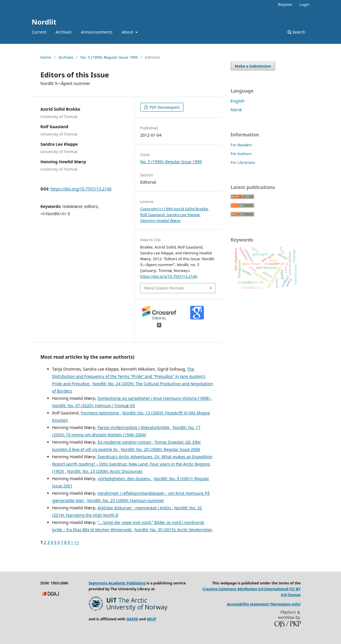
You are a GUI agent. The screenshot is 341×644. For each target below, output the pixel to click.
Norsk (236, 110)
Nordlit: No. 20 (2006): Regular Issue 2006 (160, 449)
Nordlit (44, 22)
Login (304, 4)
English (238, 101)
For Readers (241, 145)
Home (46, 57)
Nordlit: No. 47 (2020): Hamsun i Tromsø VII (94, 406)
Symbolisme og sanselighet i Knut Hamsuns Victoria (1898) (154, 398)
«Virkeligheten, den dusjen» (124, 479)
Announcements (97, 32)
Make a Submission (253, 66)
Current (39, 32)
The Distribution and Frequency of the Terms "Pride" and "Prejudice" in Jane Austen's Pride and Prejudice (129, 376)
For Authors (241, 154)
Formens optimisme (100, 413)
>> (77, 542)
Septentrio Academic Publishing (117, 583)
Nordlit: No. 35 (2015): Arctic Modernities (173, 530)
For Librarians (243, 162)
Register (285, 4)
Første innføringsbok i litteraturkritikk (134, 427)
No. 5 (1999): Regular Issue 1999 (109, 57)
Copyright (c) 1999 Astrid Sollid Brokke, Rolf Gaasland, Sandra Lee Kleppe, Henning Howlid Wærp (175, 215)
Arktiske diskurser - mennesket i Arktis (135, 508)
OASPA (132, 619)
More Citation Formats (164, 288)
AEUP (151, 619)
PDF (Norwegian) (164, 107)
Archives (64, 32)
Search (297, 32)
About (128, 32)
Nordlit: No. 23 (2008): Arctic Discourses (105, 471)
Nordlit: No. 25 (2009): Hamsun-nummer (126, 500)
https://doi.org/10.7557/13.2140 (81, 189)
